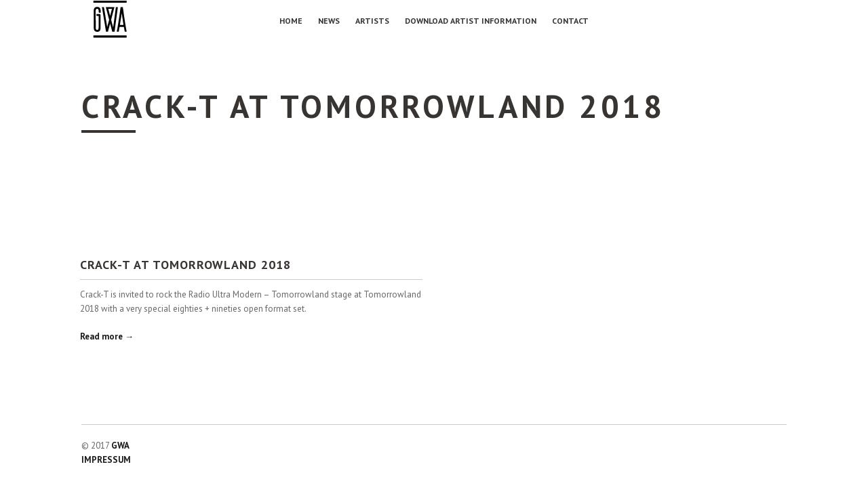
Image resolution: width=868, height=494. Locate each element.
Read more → (107, 336)
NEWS (329, 21)
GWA (120, 446)
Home (291, 21)
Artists (372, 21)
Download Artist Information (471, 21)
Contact (570, 21)
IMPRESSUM (106, 460)
